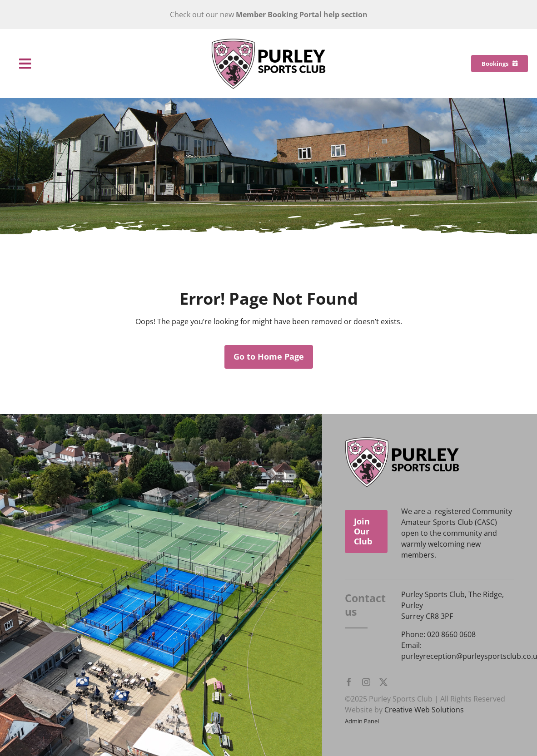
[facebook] (349, 682)
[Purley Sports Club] (268, 42)
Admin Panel (362, 721)
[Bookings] (500, 64)
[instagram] (366, 682)
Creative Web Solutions (424, 710)
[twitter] (383, 682)
